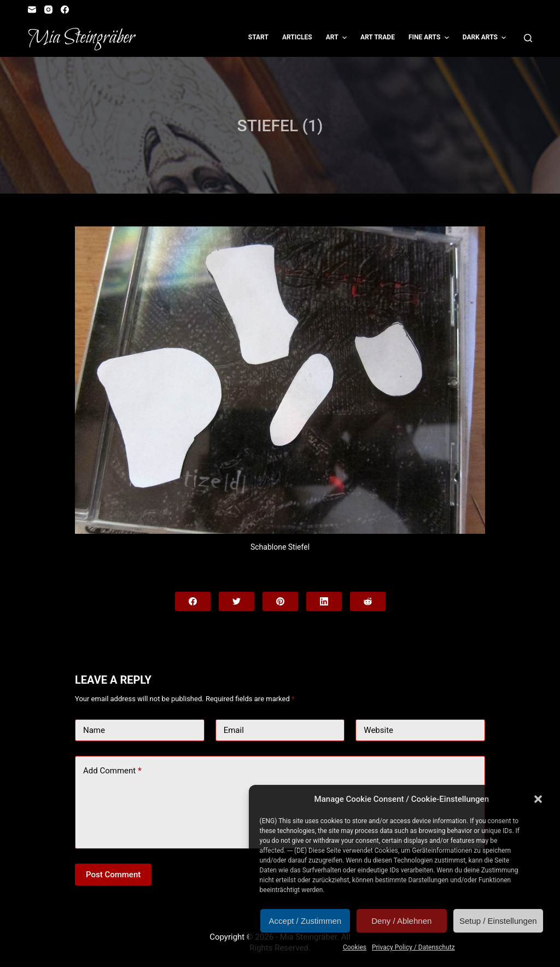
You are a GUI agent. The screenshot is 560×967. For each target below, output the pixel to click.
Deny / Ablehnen (401, 921)
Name (94, 730)
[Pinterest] (280, 601)
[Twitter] (237, 601)
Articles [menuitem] (297, 37)
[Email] (32, 10)
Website (378, 730)
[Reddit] (368, 601)
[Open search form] (528, 38)
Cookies (355, 947)
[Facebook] (65, 10)
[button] (538, 799)
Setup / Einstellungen (498, 921)
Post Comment (113, 875)
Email (234, 730)
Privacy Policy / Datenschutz (413, 947)
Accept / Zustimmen (305, 921)
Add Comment (112, 771)
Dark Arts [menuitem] (486, 38)
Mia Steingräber (81, 38)
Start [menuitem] (258, 37)
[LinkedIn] (324, 601)
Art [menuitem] (338, 38)
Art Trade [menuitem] (378, 37)
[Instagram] (48, 10)
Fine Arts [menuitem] (430, 38)
